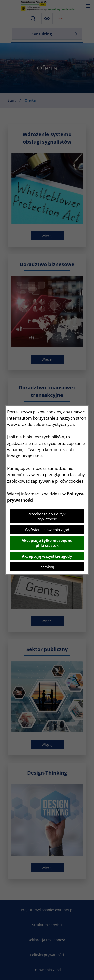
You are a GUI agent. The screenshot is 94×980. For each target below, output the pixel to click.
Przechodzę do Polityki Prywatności (47, 516)
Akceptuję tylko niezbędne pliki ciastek (47, 543)
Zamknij (47, 567)
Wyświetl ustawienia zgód (47, 530)
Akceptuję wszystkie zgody (47, 556)
